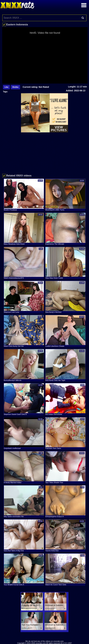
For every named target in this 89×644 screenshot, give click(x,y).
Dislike (15, 87)
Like (6, 87)
